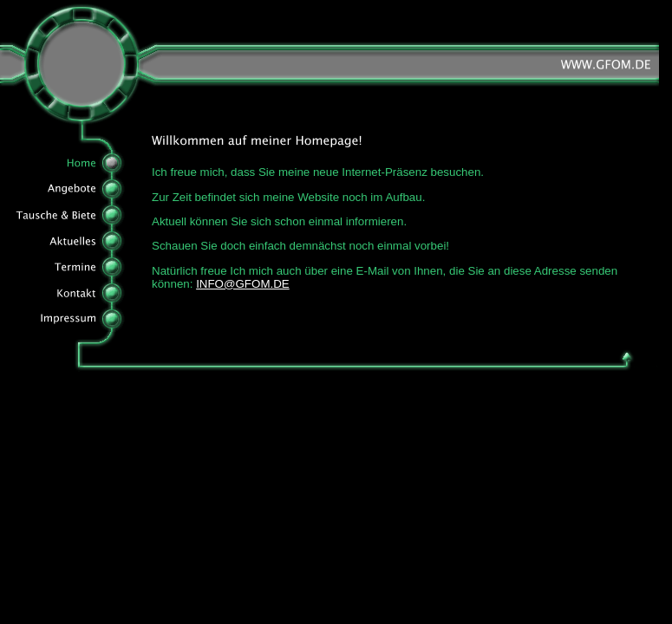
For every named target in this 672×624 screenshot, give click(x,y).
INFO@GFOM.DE (243, 284)
